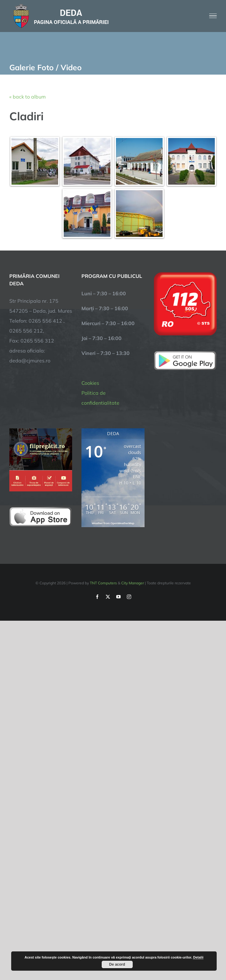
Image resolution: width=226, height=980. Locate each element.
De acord (117, 964)
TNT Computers (103, 583)
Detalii (198, 957)
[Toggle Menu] (213, 16)
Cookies (90, 383)
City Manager (133, 583)
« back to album (28, 97)
